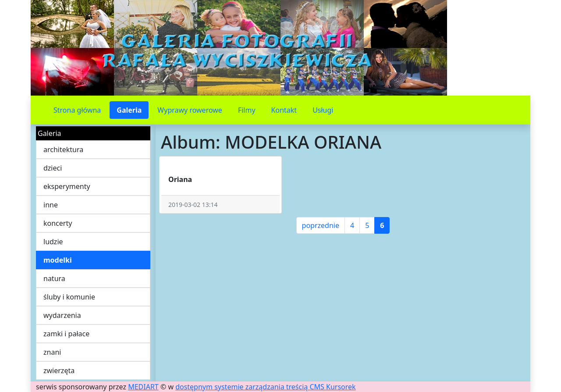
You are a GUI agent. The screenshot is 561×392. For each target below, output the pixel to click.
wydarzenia (62, 315)
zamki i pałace (66, 334)
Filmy (247, 110)
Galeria (129, 110)
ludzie (53, 242)
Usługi (323, 110)
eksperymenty (67, 186)
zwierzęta (59, 371)
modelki (58, 260)
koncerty (58, 223)
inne (51, 205)
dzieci (53, 168)
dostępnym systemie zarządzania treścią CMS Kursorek (266, 387)
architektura (63, 150)
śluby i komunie (69, 297)
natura (54, 278)
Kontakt (284, 110)
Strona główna (77, 110)
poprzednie (321, 225)
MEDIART (143, 387)
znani (52, 352)
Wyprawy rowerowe (190, 110)
